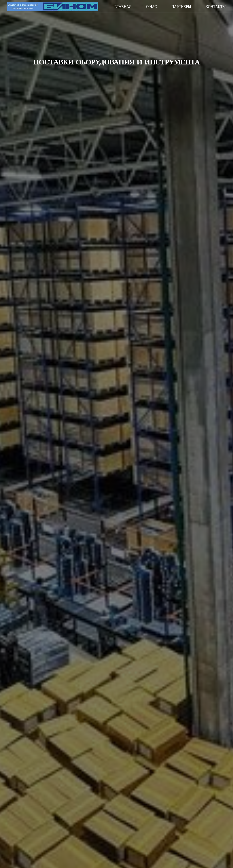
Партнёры (181, 6)
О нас (151, 6)
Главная (123, 6)
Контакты (216, 6)
